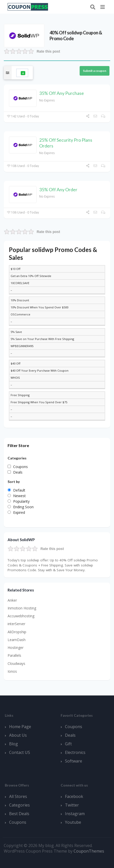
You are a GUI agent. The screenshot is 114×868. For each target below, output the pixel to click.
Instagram (75, 814)
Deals (70, 735)
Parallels (14, 655)
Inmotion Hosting (22, 608)
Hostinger (16, 648)
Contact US (20, 752)
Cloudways (16, 663)
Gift (68, 744)
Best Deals (19, 814)
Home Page (20, 727)
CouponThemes (89, 851)
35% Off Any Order (58, 189)
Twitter (72, 805)
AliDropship (17, 632)
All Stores (18, 796)
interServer (16, 624)
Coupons (74, 727)
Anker (12, 600)
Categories (19, 805)
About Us (18, 735)
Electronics (75, 752)
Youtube (73, 822)
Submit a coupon (95, 71)
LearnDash (17, 640)
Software (74, 761)
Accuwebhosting (21, 616)
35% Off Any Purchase (62, 93)
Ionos (12, 671)
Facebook (74, 796)
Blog (14, 744)
